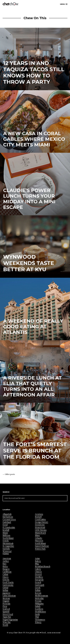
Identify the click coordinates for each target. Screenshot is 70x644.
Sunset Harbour (42, 546)
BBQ (37, 564)
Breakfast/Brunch (43, 566)
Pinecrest (39, 541)
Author (6, 561)
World (5, 625)
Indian (5, 590)
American (7, 558)
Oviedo (6, 541)
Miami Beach (40, 533)
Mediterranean (41, 596)
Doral (5, 525)
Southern (39, 609)
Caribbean (7, 572)
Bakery (38, 561)
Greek (38, 588)
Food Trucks (8, 582)
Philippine (39, 604)
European (39, 580)
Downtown (40, 525)
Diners (6, 577)
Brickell (38, 517)
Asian (37, 558)
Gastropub (40, 585)
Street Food (8, 614)
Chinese (38, 572)
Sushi (37, 614)
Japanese (6, 593)
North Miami (8, 538)
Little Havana (41, 530)
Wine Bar (7, 622)
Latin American (9, 596)
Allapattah (7, 514)
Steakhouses (40, 612)
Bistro (5, 566)
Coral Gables (40, 519)
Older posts (9, 474)
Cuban (5, 574)
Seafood (6, 609)
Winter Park (40, 549)
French (38, 582)
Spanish (6, 612)
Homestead (40, 527)
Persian (38, 601)
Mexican (6, 598)
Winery (38, 622)
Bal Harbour (8, 517)
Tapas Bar (7, 617)
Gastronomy (8, 585)
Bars (5, 564)
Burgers (6, 569)
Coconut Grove (9, 519)
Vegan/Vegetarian (10, 620)
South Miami (40, 543)
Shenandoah (8, 543)
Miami (5, 533)
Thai (37, 617)
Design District (42, 522)
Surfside (6, 549)
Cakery (38, 569)
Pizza (5, 606)
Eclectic (6, 580)
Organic (6, 601)
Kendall (6, 530)
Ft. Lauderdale (9, 527)
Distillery (39, 577)
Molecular (39, 598)
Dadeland (7, 522)
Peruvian (6, 604)
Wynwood (7, 551)
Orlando (39, 538)
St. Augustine (8, 546)
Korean (38, 593)
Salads (38, 606)
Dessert (38, 574)
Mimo (37, 535)
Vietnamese (40, 620)
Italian (38, 590)
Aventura (39, 514)
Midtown (6, 535)
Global (5, 588)
